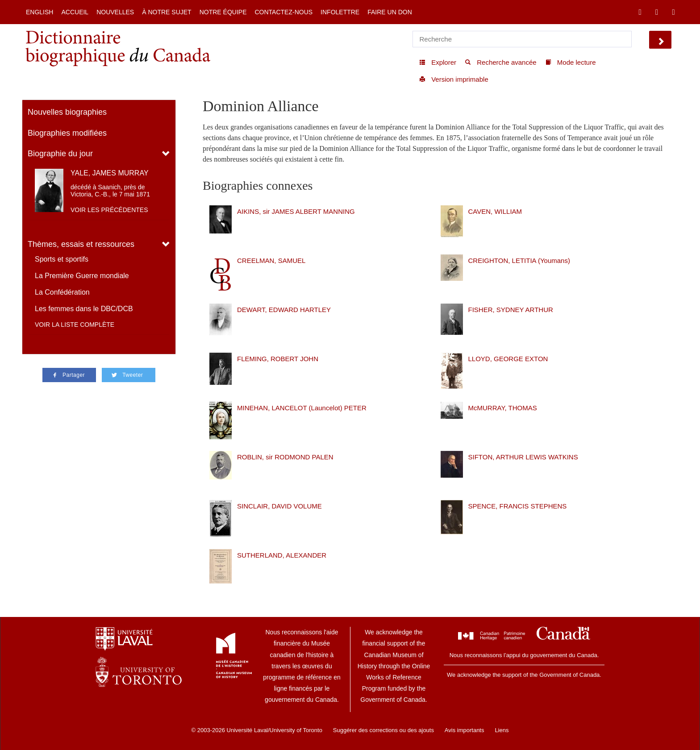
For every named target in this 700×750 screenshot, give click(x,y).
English (40, 12)
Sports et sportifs (62, 259)
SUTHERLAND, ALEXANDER (282, 555)
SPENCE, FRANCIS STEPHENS (518, 506)
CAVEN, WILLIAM (495, 211)
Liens (502, 730)
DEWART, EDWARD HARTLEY (284, 310)
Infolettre (340, 12)
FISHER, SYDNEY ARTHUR (511, 310)
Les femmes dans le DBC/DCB (84, 309)
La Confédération (62, 292)
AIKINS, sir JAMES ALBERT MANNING (296, 211)
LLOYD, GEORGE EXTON (508, 359)
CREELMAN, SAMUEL (271, 260)
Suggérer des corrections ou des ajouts (383, 730)
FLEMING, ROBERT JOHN (278, 359)
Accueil (75, 12)
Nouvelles (115, 12)
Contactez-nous (283, 12)
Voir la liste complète (75, 325)
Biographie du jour (60, 154)
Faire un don (390, 12)
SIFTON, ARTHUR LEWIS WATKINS (523, 457)
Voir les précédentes (109, 210)
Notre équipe (223, 12)
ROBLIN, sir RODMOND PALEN (285, 457)
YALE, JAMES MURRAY (110, 173)
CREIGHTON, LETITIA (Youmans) (519, 260)
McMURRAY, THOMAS (503, 408)
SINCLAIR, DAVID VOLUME (279, 506)
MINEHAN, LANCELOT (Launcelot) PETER (302, 408)
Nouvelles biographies (67, 112)
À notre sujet (167, 12)
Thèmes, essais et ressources (81, 244)
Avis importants (465, 730)
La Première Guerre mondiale (82, 276)
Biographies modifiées (67, 133)
